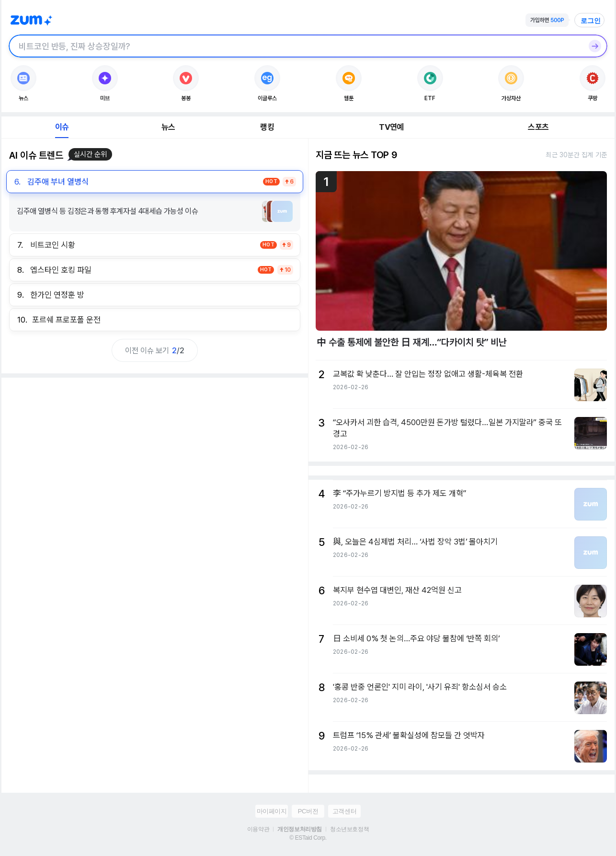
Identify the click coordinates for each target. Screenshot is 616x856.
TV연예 (391, 127)
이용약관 (258, 829)
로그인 (591, 21)
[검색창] (296, 46)
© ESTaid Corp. (308, 838)
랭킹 (267, 127)
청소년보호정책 (349, 829)
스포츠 (538, 127)
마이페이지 (272, 811)
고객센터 (344, 811)
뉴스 (168, 127)
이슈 (62, 127)
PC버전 (308, 811)
